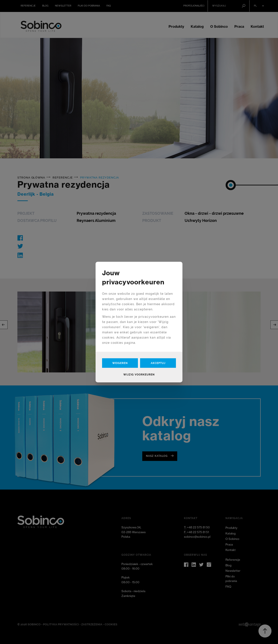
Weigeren (120, 363)
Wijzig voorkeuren (139, 375)
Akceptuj (158, 363)
